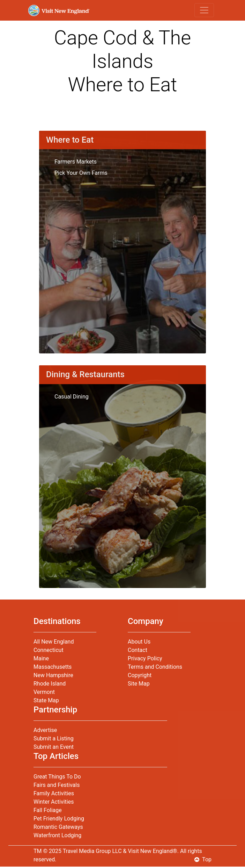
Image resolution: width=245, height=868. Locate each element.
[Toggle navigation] (204, 10)
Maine (41, 658)
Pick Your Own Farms (81, 173)
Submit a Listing (54, 738)
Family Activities (54, 793)
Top (203, 859)
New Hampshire (53, 675)
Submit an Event (54, 747)
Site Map (139, 684)
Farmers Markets (76, 162)
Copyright (140, 675)
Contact (138, 650)
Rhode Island (50, 684)
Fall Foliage (48, 810)
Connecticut (49, 650)
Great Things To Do (57, 777)
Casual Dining (72, 397)
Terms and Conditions (155, 667)
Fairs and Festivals (57, 785)
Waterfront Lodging (57, 835)
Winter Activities (54, 802)
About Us (139, 642)
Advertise (45, 730)
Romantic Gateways (58, 827)
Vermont (44, 692)
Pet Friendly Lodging (59, 819)
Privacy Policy (145, 658)
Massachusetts (53, 667)
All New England (54, 642)
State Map (46, 700)
